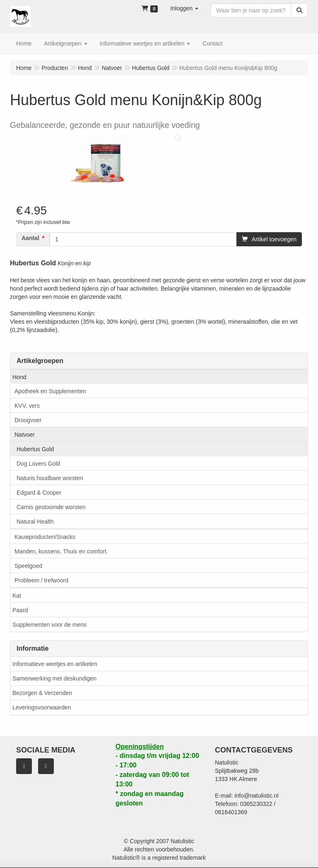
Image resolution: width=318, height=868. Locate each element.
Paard (20, 610)
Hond (19, 377)
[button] (184, 8)
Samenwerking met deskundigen (54, 678)
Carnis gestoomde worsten (51, 507)
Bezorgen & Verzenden (42, 693)
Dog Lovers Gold (38, 464)
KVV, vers (27, 406)
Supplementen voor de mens (49, 625)
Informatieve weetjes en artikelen (55, 664)
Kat (17, 596)
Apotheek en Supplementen (50, 391)
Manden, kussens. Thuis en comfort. (61, 551)
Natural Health (35, 522)
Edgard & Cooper (39, 493)
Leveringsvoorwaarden (42, 707)
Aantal (30, 238)
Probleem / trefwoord (41, 580)
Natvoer (25, 435)
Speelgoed (28, 566)
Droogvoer (28, 420)
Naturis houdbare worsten (50, 478)
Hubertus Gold (35, 449)
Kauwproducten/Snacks (45, 537)
